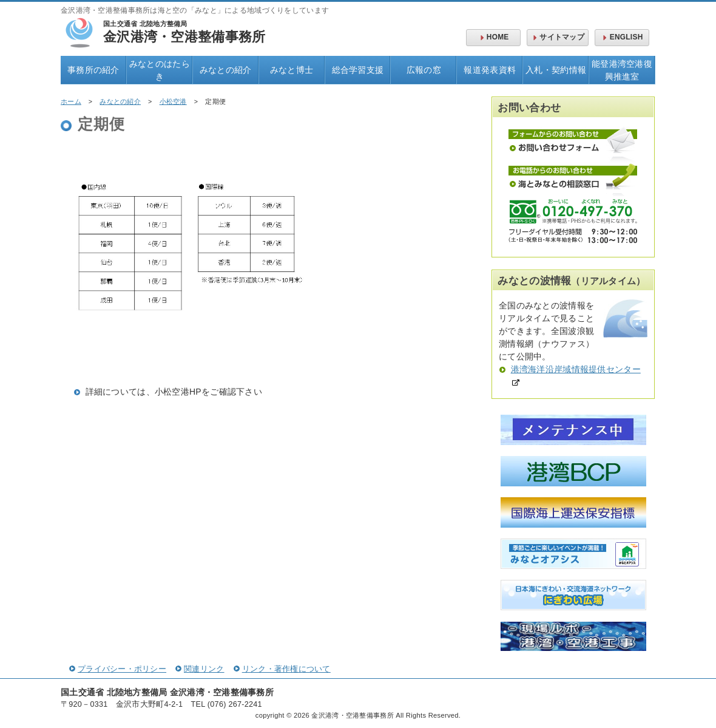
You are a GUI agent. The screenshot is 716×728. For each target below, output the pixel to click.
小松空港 (173, 101)
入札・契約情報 (556, 70)
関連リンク (200, 669)
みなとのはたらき (160, 70)
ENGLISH (622, 37)
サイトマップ (558, 37)
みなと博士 (292, 70)
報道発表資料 (490, 70)
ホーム (71, 101)
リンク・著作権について (282, 669)
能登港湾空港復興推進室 (622, 70)
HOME (494, 37)
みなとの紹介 (226, 70)
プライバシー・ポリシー (118, 669)
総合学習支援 (358, 70)
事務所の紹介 (93, 70)
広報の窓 (424, 70)
